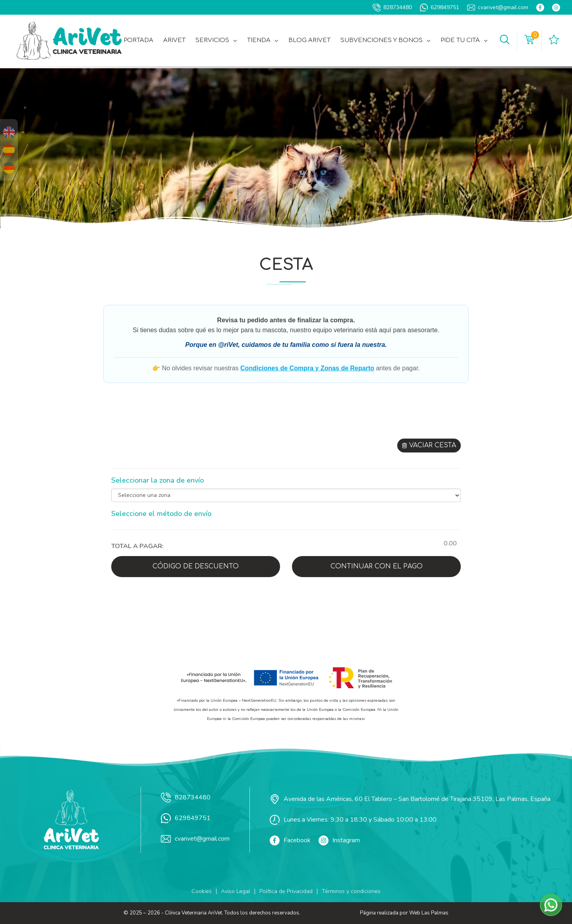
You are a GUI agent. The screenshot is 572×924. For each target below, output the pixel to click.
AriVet (174, 40)
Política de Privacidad (286, 891)
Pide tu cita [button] (464, 40)
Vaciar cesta (429, 445)
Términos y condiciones (351, 891)
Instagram (339, 840)
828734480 (392, 8)
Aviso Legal (236, 891)
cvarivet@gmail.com (498, 8)
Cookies (202, 891)
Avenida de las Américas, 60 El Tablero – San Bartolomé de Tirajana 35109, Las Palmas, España (410, 799)
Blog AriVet (309, 40)
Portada (138, 40)
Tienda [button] (263, 40)
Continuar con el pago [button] (377, 566)
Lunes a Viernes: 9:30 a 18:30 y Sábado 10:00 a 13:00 (353, 820)
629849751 (440, 8)
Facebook (290, 840)
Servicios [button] (216, 40)
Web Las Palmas (429, 913)
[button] (505, 40)
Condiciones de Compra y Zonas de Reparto (307, 368)
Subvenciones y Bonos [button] (386, 40)
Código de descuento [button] (196, 566)
